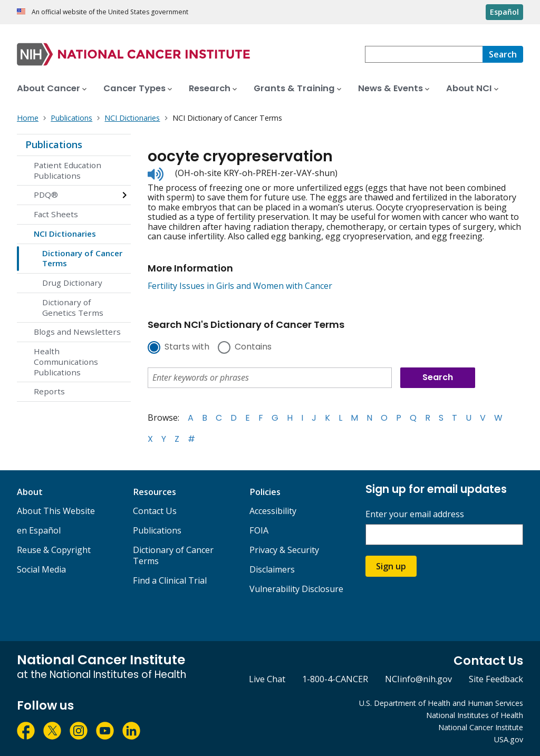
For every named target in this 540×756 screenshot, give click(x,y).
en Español (39, 530)
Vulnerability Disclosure (296, 589)
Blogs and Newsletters (77, 332)
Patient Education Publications (67, 170)
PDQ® (46, 195)
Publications (54, 144)
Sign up (391, 566)
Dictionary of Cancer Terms (82, 258)
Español (504, 12)
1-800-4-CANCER (335, 679)
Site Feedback (496, 679)
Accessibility (273, 511)
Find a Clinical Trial (170, 580)
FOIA (259, 530)
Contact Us (155, 511)
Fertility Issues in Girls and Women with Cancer (240, 286)
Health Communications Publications (66, 362)
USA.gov (509, 739)
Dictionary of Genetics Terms (73, 307)
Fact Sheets (56, 214)
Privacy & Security (284, 550)
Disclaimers (272, 569)
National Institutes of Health (475, 715)
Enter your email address (415, 514)
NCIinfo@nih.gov (418, 679)
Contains (253, 347)
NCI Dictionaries (65, 234)
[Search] (503, 54)
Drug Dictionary (72, 283)
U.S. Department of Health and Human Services (441, 703)
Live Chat (267, 679)
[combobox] (424, 54)
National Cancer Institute (481, 727)
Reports (49, 391)
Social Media (41, 569)
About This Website (56, 511)
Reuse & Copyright (54, 550)
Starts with (187, 347)
